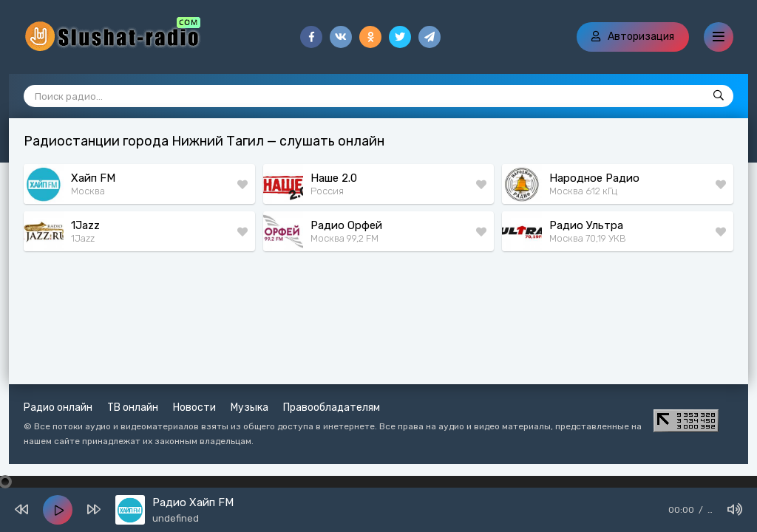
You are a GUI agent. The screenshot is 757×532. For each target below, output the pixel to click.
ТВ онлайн (133, 407)
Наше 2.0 (334, 178)
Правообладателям (332, 407)
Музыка (249, 407)
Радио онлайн (58, 407)
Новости (194, 407)
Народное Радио (594, 178)
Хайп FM (93, 178)
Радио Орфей (346, 225)
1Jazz (85, 225)
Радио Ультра (586, 225)
